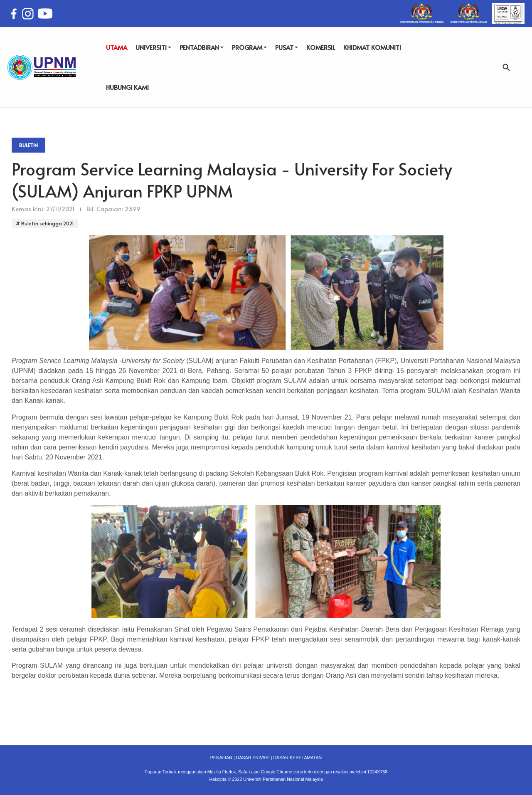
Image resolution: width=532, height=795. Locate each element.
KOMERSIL (321, 47)
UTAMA (117, 47)
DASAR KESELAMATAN (297, 758)
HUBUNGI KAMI (127, 87)
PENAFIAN (221, 758)
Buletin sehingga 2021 (47, 223)
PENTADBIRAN (202, 47)
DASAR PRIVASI (253, 758)
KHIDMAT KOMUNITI (372, 47)
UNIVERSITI (153, 47)
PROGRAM (249, 47)
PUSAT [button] (287, 47)
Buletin (28, 145)
